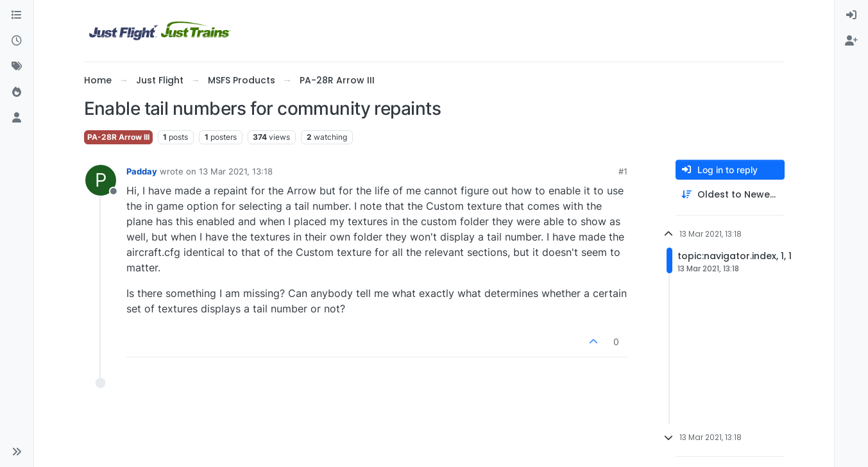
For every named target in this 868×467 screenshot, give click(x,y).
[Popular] (17, 92)
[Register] (851, 41)
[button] (17, 452)
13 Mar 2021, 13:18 (236, 171)
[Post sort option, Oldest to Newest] (730, 195)
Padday (142, 171)
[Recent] (17, 41)
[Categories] (17, 15)
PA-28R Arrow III (118, 137)
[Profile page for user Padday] (101, 180)
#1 (623, 171)
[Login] (851, 15)
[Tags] (17, 67)
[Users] (17, 118)
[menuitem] (851, 15)
